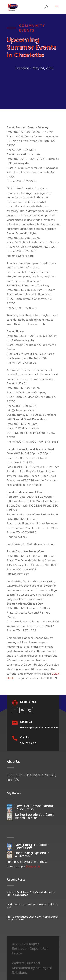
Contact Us (33, 866)
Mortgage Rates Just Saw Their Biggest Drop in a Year (33, 918)
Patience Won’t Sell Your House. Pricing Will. (32, 906)
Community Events (32, 31)
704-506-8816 (28, 743)
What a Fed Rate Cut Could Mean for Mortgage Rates (31, 894)
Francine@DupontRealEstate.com (39, 728)
